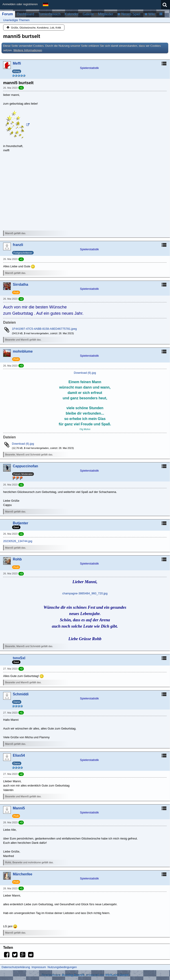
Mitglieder (106, 14)
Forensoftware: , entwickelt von (85, 975)
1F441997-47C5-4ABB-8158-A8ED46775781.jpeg (44, 329)
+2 (21, 299)
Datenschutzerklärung (16, 967)
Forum (8, 14)
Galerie (88, 14)
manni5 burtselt (22, 36)
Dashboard (26, 14)
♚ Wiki (150, 14)
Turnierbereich (49, 14)
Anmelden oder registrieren (20, 4)
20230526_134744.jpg (18, 541)
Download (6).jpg (85, 373)
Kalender (72, 14)
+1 (21, 88)
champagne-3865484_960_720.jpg (85, 593)
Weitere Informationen (28, 50)
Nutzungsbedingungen (62, 967)
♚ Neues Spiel (129, 14)
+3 (21, 366)
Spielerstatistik (89, 68)
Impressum (39, 967)
